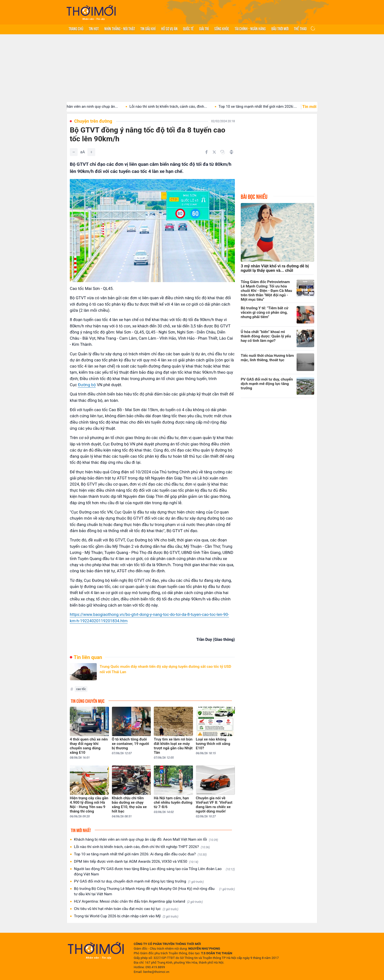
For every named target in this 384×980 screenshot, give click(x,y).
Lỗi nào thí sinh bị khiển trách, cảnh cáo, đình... (174, 107)
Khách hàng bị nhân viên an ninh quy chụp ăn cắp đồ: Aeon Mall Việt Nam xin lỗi (146, 840)
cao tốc (81, 689)
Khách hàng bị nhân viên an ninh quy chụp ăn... (85, 107)
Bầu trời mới (280, 28)
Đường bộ (87, 385)
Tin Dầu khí (148, 28)
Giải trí (204, 28)
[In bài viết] (231, 152)
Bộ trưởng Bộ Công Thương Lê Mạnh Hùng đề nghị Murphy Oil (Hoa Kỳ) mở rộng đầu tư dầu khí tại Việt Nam (154, 891)
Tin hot (94, 28)
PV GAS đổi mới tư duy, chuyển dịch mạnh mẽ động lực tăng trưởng (139, 881)
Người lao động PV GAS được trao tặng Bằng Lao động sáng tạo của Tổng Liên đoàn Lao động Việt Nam (154, 872)
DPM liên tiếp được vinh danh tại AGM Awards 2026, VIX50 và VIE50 (136, 862)
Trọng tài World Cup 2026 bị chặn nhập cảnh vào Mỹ (126, 916)
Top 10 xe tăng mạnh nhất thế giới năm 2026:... (264, 107)
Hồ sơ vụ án (169, 28)
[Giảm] (74, 152)
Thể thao (300, 28)
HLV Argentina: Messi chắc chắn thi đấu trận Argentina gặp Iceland (138, 902)
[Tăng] (91, 152)
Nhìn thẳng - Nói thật (120, 28)
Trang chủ (76, 28)
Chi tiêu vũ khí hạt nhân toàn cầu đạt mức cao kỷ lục (126, 909)
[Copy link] (223, 152)
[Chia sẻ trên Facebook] (206, 152)
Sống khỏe (222, 28)
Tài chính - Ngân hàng (250, 28)
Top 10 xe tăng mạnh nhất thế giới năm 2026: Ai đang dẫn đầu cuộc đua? (140, 854)
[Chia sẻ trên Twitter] (214, 152)
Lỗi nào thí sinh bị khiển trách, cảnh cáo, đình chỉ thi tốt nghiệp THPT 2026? (142, 847)
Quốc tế (188, 28)
